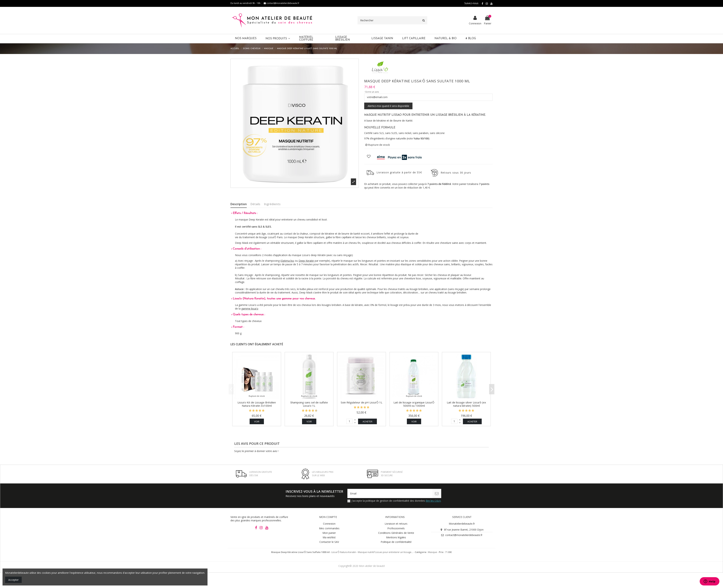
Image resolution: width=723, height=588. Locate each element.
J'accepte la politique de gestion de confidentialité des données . (396, 501)
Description (239, 204)
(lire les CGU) (433, 501)
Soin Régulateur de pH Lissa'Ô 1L (361, 402)
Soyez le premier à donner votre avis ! (256, 451)
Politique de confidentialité (396, 542)
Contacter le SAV (329, 542)
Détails (255, 204)
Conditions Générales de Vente (396, 533)
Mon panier (329, 533)
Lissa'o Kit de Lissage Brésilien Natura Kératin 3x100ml (257, 404)
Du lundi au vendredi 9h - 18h (245, 3)
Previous (231, 389)
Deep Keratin (306, 261)
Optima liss (288, 261)
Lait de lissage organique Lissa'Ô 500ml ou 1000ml (414, 404)
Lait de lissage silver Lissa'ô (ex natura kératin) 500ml (466, 404)
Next (492, 389)
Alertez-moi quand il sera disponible (388, 106)
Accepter (13, 580)
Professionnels (396, 528)
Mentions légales (396, 537)
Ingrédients (272, 204)
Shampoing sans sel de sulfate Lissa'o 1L (309, 404)
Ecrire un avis (372, 92)
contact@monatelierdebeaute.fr (282, 3)
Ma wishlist (329, 537)
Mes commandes (329, 528)
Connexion (329, 524)
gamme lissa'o (250, 309)
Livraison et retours (396, 524)
